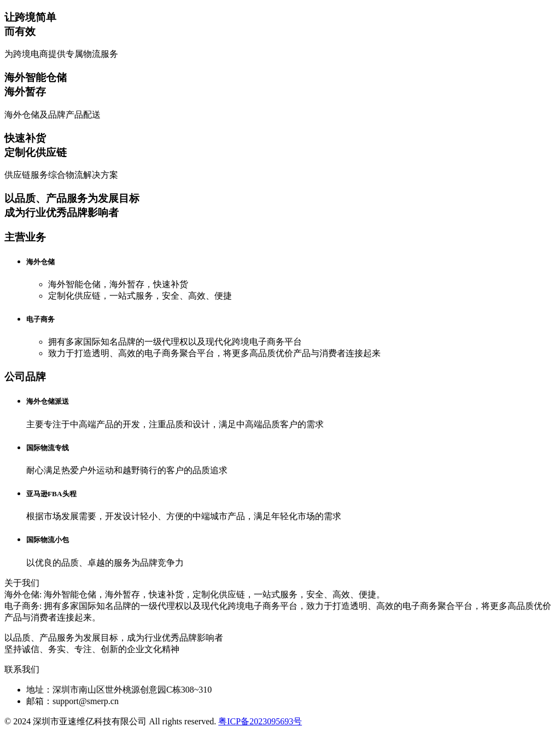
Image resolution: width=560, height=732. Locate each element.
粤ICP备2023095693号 (260, 721)
